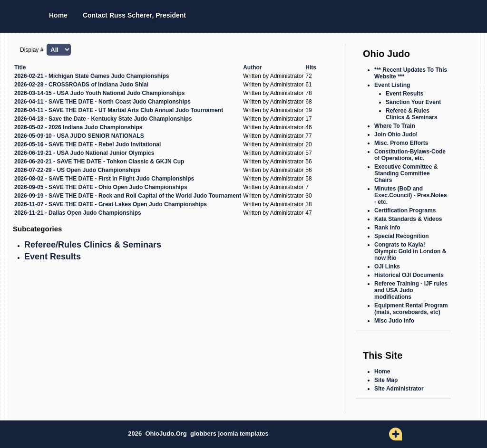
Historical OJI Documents (409, 275)
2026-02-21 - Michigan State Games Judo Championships (92, 76)
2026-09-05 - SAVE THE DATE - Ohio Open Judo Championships (101, 187)
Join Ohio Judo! (396, 134)
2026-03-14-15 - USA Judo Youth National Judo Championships (100, 93)
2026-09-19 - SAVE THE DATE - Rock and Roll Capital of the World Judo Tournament (128, 196)
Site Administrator (399, 389)
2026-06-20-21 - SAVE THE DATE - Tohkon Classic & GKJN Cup (99, 162)
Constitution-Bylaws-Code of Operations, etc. (410, 155)
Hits (311, 67)
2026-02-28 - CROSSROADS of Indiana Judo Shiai (81, 85)
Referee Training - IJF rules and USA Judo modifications (411, 290)
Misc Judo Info (394, 321)
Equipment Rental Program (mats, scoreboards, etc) (411, 309)
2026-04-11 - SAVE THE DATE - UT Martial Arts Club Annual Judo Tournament (119, 110)
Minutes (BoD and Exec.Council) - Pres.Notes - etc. (411, 195)
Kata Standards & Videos (408, 219)
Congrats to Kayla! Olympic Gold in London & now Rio (410, 251)
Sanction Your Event (413, 102)
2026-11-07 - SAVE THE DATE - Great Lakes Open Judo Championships (111, 204)
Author (252, 67)
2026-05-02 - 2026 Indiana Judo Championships (78, 127)
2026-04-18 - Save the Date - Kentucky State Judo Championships (103, 119)
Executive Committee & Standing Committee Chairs (406, 173)
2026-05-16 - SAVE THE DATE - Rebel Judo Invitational (88, 144)
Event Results (53, 257)
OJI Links (387, 267)
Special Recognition (402, 236)
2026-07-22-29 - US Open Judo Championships (77, 170)
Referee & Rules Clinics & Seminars (412, 114)
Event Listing (392, 85)
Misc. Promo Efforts (401, 143)
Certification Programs (405, 210)
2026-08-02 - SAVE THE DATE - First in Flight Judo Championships (104, 179)
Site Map (386, 380)
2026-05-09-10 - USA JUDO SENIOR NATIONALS (79, 136)
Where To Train (395, 126)
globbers (204, 434)
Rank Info (387, 228)
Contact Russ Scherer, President (134, 15)
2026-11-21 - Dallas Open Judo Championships (78, 213)
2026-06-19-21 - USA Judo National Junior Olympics (84, 153)
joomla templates (243, 434)
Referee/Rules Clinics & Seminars (93, 245)
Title (20, 67)
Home (58, 15)
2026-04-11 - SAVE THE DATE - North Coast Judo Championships (102, 102)
